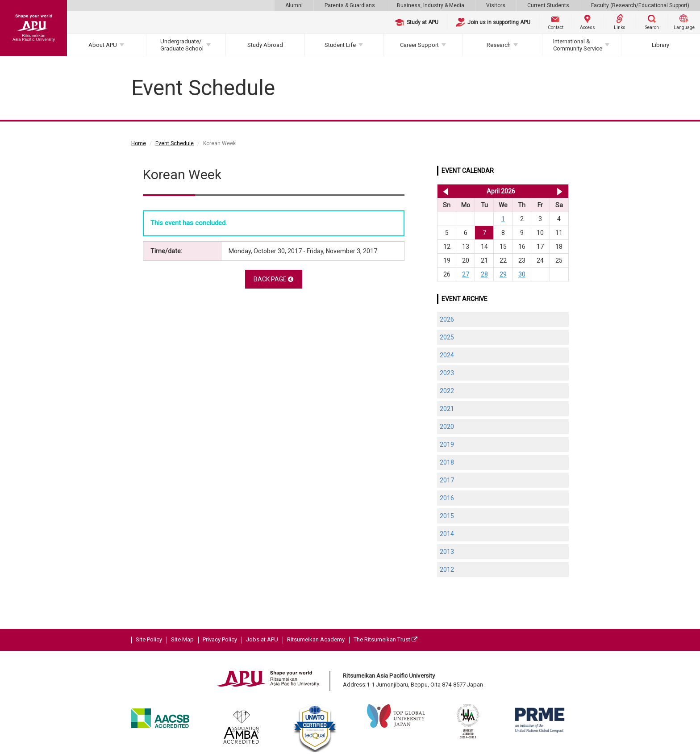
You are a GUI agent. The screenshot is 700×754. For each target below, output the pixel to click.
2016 (447, 498)
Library (660, 45)
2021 (447, 409)
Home (139, 143)
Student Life (340, 45)
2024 (447, 355)
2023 (447, 373)
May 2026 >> (560, 191)
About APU (103, 45)
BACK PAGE (273, 279)
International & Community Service (578, 45)
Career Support (419, 45)
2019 (447, 444)
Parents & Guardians (350, 5)
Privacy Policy (220, 639)
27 (466, 274)
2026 (447, 319)
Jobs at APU (262, 639)
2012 (447, 570)
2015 (447, 516)
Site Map (182, 639)
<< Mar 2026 (444, 191)
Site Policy (149, 639)
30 (522, 274)
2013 (447, 552)
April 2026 (501, 191)
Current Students (548, 5)
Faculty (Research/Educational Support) (640, 5)
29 (503, 274)
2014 (447, 534)
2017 (447, 480)
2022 (447, 391)
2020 (447, 427)
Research (499, 45)
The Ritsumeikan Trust (385, 639)
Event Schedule (175, 143)
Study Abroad (265, 45)
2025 (447, 337)
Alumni (294, 5)
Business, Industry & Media (431, 5)
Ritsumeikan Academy (316, 639)
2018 (447, 462)
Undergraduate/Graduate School (182, 45)
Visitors (496, 5)
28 (484, 274)
